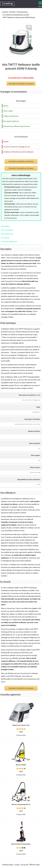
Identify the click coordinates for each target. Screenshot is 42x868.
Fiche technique (7, 230)
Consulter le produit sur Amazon (21, 83)
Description (5, 226)
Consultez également (9, 241)
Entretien (12, 12)
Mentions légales (8, 865)
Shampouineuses (22, 12)
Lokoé (38, 865)
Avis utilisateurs (7, 234)
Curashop (5, 12)
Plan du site (24, 865)
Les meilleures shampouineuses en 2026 (16, 15)
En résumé (5, 238)
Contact (17, 865)
